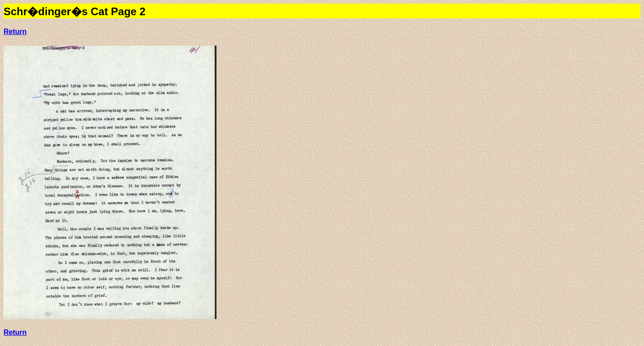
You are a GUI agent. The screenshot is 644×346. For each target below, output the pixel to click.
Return (15, 32)
